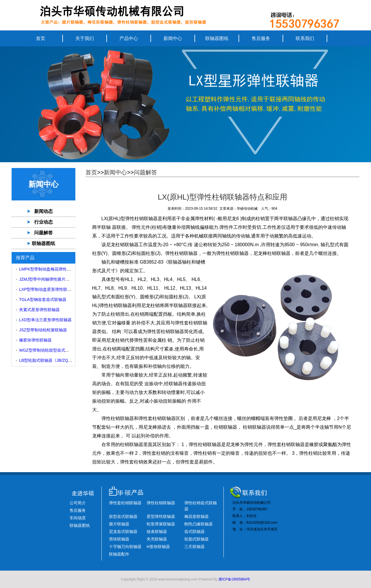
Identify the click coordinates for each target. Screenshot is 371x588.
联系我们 (305, 38)
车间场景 (78, 518)
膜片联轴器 (119, 524)
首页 (41, 38)
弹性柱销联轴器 (141, 219)
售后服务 (261, 38)
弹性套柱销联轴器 (125, 503)
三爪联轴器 (194, 547)
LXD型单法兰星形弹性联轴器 (45, 320)
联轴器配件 (119, 554)
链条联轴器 (157, 532)
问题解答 (43, 233)
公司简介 (78, 503)
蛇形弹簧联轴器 (161, 524)
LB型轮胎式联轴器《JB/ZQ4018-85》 (53, 360)
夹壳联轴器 (157, 539)
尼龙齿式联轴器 (123, 532)
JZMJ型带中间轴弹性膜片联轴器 (48, 279)
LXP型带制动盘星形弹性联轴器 (47, 289)
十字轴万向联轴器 (125, 547)
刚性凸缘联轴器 (199, 524)
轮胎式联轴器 (197, 539)
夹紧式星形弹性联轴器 (39, 310)
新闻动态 (43, 211)
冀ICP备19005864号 (234, 579)
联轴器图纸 (217, 38)
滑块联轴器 (119, 539)
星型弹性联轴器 (161, 516)
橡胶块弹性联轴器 (35, 340)
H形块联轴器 (158, 547)
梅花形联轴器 (197, 516)
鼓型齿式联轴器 (123, 516)
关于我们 (85, 38)
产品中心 (129, 38)
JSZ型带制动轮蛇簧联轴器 (43, 330)
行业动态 (43, 222)
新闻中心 (173, 38)
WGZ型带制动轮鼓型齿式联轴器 (48, 350)
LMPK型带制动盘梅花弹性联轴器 (49, 269)
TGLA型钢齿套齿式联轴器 (43, 300)
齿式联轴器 (194, 532)
